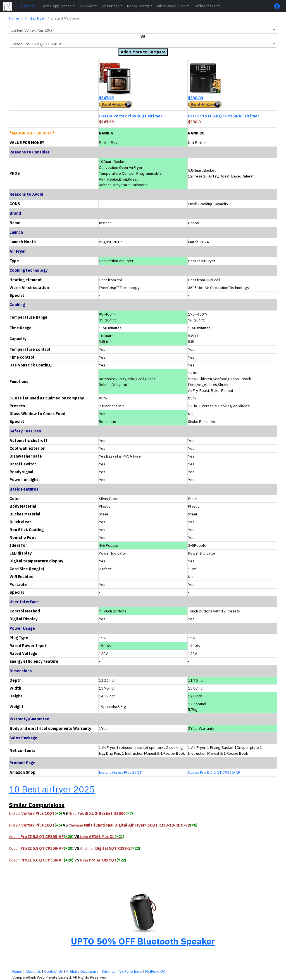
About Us (33, 971)
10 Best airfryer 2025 (52, 789)
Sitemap (109, 971)
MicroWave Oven (171, 6)
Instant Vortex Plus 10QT (120, 772)
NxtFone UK (155, 971)
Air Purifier (110, 6)
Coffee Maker (205, 6)
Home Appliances (57, 6)
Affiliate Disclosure (82, 971)
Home (14, 18)
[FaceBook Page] (278, 6)
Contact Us (53, 971)
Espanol (28, 6)
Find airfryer (35, 18)
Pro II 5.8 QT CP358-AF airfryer (224, 116)
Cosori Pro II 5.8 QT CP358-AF (214, 772)
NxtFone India (130, 971)
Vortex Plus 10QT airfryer (131, 116)
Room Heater (138, 6)
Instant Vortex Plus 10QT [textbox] (33, 30)
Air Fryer (87, 6)
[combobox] (143, 30)
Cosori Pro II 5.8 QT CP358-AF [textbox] (37, 44)
